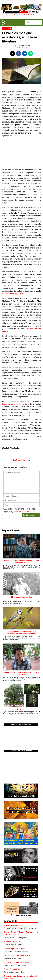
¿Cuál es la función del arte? (14, 925)
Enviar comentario (31, 515)
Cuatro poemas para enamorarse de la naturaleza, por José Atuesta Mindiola (22, 633)
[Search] (34, 23)
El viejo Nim (21, 709)
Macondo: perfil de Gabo (13, 942)
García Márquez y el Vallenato (15, 949)
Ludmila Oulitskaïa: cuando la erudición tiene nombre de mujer (21, 562)
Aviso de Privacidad (27, 512)
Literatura (7, 29)
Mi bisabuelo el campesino (21, 597)
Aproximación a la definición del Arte (17, 962)
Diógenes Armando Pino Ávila (15, 404)
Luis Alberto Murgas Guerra (13, 294)
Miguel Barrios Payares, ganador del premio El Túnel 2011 (21, 674)
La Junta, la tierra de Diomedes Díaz (17, 956)
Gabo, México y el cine (12, 969)
